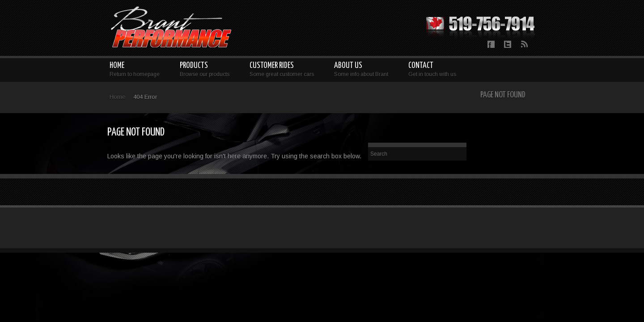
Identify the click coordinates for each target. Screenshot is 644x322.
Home (117, 97)
